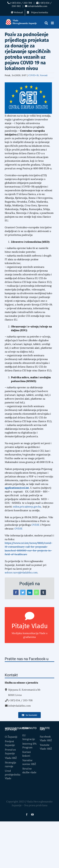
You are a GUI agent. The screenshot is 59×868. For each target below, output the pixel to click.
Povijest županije (10, 743)
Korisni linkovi (27, 754)
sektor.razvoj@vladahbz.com (21, 572)
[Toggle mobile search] (46, 23)
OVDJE (35, 525)
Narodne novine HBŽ (29, 762)
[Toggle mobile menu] (53, 23)
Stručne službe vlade (29, 770)
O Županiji (11, 737)
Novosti (44, 75)
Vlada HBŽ (11, 758)
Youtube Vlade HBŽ (46, 747)
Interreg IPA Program (29, 745)
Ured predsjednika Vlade (12, 775)
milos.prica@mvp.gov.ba (27, 507)
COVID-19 (33, 75)
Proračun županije (10, 751)
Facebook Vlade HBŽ (46, 738)
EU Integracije (29, 737)
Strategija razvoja (10, 764)
